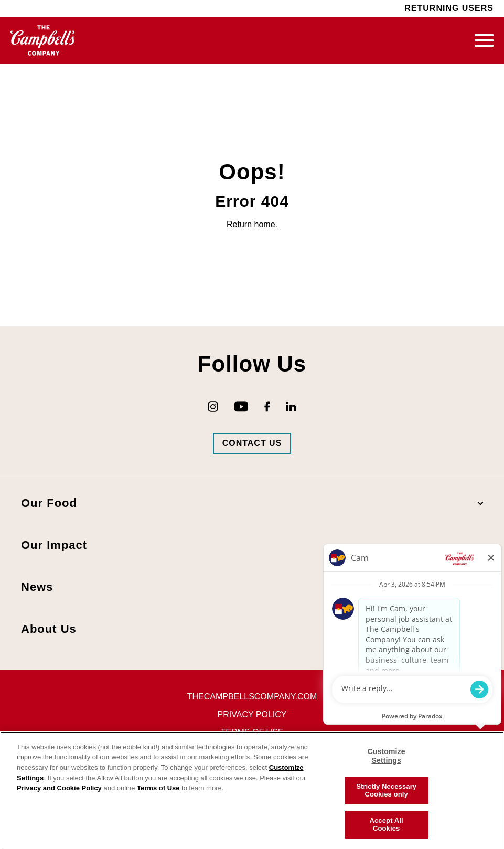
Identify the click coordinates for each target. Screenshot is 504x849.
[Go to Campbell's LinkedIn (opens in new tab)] (291, 407)
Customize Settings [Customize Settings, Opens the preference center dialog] (387, 756)
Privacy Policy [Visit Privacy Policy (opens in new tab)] (252, 714)
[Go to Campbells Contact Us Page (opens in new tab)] (252, 443)
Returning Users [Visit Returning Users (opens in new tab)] (449, 8)
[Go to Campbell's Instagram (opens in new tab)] (213, 407)
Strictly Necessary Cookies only (386, 790)
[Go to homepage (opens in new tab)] (43, 40)
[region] (252, 790)
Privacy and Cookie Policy (59, 788)
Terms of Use (158, 788)
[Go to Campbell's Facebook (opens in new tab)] (267, 407)
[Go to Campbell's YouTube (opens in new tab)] (241, 407)
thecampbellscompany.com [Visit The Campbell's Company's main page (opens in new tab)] (252, 697)
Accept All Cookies (386, 825)
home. (266, 224)
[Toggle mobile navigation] (484, 40)
